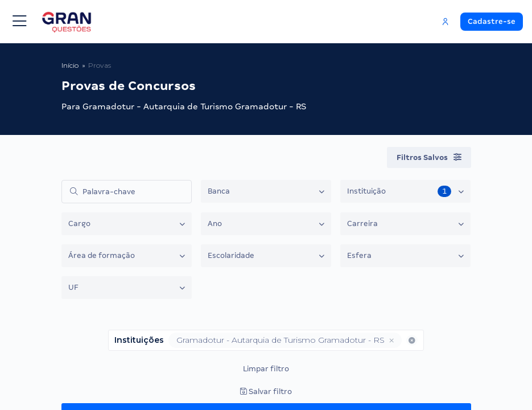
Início (70, 65)
